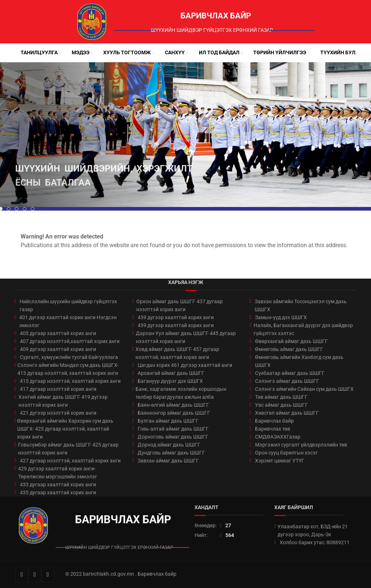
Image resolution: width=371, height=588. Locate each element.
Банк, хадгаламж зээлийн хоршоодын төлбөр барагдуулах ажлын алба (181, 393)
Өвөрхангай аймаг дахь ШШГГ (291, 341)
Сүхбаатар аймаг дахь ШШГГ (290, 373)
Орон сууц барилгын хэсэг (286, 453)
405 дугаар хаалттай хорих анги (58, 333)
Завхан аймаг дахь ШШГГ (168, 461)
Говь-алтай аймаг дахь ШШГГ (173, 429)
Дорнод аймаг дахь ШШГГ (169, 445)
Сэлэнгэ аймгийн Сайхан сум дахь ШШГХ (304, 389)
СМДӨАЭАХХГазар (278, 437)
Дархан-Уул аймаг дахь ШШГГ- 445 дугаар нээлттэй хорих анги (186, 337)
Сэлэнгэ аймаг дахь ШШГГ (287, 381)
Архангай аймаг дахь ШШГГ (171, 373)
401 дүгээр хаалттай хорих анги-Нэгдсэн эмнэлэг (68, 321)
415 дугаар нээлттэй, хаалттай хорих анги (70, 381)
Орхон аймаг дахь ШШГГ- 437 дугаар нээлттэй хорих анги (180, 305)
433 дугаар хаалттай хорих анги (58, 485)
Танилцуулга (39, 52)
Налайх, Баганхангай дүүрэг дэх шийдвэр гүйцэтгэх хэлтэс (303, 329)
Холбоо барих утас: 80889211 (315, 542)
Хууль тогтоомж (127, 52)
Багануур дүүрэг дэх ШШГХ (170, 381)
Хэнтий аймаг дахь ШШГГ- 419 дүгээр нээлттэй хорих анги (63, 401)
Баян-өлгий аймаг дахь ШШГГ (173, 405)
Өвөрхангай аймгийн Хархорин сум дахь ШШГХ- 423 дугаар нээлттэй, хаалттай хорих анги (65, 429)
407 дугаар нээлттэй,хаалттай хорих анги (70, 341)
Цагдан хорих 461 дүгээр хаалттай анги (185, 365)
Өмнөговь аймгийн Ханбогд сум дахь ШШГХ (299, 361)
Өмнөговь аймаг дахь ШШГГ (289, 349)
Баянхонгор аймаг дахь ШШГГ (174, 413)
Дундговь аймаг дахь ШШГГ (171, 453)
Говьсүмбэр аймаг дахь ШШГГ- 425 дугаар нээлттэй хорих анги (68, 449)
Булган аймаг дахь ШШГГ (168, 421)
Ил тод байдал (219, 52)
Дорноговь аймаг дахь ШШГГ (173, 437)
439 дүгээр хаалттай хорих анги (176, 317)
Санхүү (175, 52)
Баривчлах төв (273, 429)
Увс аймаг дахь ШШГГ (282, 405)
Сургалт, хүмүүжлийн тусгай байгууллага (69, 357)
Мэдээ (81, 52)
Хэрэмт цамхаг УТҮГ (280, 461)
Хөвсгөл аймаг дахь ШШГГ (287, 413)
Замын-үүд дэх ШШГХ (281, 317)
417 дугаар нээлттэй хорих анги (58, 389)
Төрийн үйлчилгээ (280, 52)
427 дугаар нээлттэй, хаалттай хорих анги (70, 461)
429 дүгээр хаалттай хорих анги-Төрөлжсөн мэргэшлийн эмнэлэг (58, 473)
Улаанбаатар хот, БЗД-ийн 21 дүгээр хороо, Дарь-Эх (313, 530)
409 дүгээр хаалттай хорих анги (58, 349)
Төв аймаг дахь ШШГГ (281, 397)
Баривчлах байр (274, 421)
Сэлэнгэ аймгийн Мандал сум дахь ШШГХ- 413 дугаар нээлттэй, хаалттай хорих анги (68, 369)
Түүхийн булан (341, 52)
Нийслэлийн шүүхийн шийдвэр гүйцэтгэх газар (68, 305)
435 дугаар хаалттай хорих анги (58, 492)
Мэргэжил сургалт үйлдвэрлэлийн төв (301, 445)
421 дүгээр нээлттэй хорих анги (58, 413)
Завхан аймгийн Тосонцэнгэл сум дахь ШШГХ (301, 305)
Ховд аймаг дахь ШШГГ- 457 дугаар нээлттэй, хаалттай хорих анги (177, 353)
